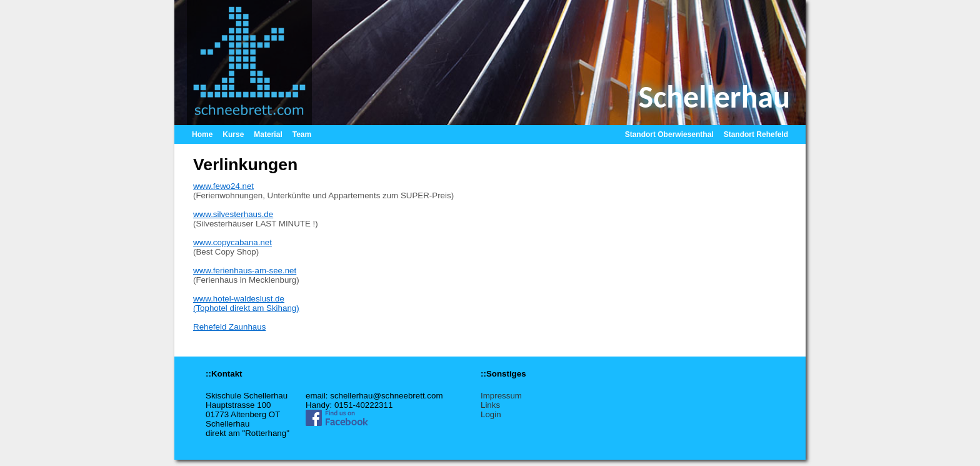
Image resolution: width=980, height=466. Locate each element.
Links (490, 405)
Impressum (501, 396)
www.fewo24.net (223, 186)
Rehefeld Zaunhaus (229, 327)
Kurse (233, 134)
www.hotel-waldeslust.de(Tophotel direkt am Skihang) (246, 303)
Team (302, 134)
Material (268, 134)
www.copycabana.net (232, 242)
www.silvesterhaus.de (233, 214)
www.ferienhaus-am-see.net (245, 271)
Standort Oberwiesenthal (669, 134)
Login (491, 414)
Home (202, 134)
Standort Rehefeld (756, 134)
